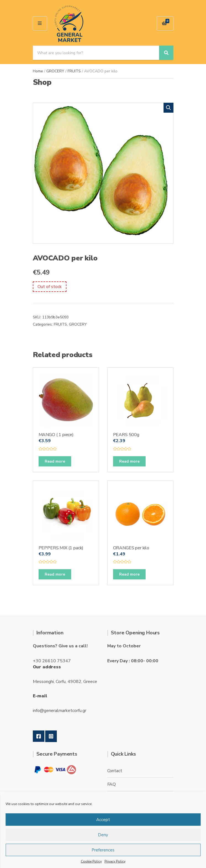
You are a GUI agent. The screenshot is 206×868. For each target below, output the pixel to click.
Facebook (39, 736)
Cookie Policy (91, 861)
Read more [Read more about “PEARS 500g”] (129, 461)
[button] (168, 108)
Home (38, 71)
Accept (103, 820)
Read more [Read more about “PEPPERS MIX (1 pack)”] (55, 574)
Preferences (103, 850)
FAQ (112, 784)
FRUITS (74, 71)
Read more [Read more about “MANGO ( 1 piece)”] (55, 461)
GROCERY (55, 71)
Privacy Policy (115, 861)
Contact (115, 771)
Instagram (51, 736)
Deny (103, 835)
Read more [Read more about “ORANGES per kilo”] (129, 574)
